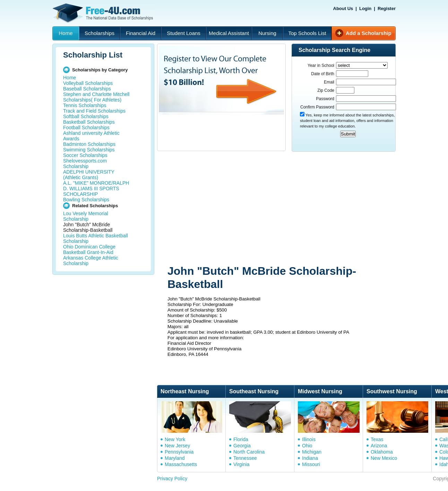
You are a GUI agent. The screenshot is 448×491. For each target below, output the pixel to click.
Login (365, 8)
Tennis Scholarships (85, 105)
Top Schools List (307, 33)
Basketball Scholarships (89, 122)
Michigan (312, 452)
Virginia (241, 464)
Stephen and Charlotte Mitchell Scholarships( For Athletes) (96, 97)
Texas (377, 439)
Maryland (175, 458)
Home (66, 33)
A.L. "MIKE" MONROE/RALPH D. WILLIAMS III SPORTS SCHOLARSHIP (96, 188)
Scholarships (100, 33)
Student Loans (184, 33)
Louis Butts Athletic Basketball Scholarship (96, 238)
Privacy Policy (172, 479)
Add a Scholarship (369, 33)
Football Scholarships (86, 128)
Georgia (242, 446)
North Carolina (249, 452)
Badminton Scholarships (89, 144)
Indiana (310, 458)
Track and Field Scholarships (94, 111)
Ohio (307, 446)
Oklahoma (382, 452)
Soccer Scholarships (85, 155)
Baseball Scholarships (87, 89)
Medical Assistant (229, 33)
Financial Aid (141, 33)
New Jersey (177, 446)
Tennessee (245, 458)
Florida (241, 439)
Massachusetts (181, 464)
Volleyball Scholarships (88, 83)
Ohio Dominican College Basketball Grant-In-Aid (89, 249)
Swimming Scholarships (89, 150)
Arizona (379, 446)
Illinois (309, 439)
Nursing (267, 33)
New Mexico (384, 458)
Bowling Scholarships (86, 200)
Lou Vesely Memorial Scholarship (86, 216)
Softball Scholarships (86, 116)
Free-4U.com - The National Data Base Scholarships (104, 13)
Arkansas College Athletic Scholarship (91, 261)
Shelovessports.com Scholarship (85, 164)
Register (387, 8)
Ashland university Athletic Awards (91, 136)
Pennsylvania (179, 452)
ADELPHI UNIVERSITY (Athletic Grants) (89, 175)
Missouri (311, 464)
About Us (343, 8)
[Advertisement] (261, 209)
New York (175, 439)
